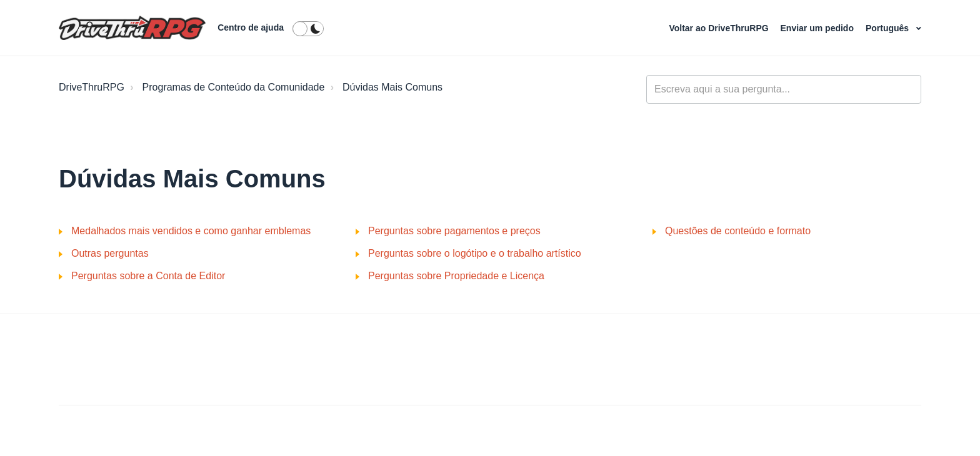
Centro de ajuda (251, 27)
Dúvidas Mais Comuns (392, 87)
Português (888, 28)
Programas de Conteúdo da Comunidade (234, 87)
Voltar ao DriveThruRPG (720, 28)
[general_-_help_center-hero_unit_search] (784, 89)
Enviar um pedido (818, 28)
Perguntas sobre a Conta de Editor (148, 276)
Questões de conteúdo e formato (738, 231)
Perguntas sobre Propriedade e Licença (456, 276)
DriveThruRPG (92, 87)
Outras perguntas (110, 253)
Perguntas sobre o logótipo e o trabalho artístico (475, 253)
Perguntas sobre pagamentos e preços (454, 231)
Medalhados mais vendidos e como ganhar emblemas (191, 231)
